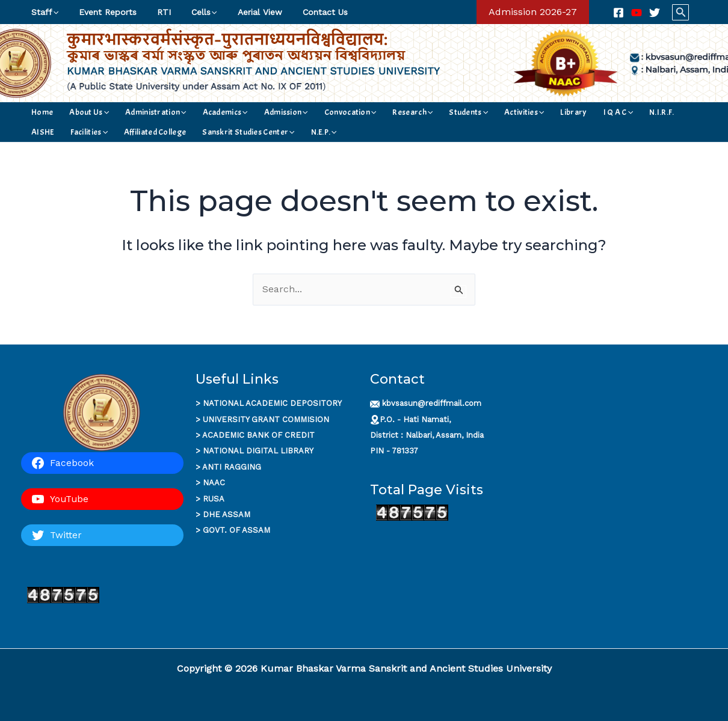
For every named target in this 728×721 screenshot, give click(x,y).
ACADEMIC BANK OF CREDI (256, 435)
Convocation (310, 112)
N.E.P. (214, 132)
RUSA (214, 499)
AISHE (606, 112)
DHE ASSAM (227, 514)
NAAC (214, 483)
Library (501, 112)
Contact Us (305, 12)
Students (412, 112)
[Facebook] (618, 13)
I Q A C (538, 112)
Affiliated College (60, 132)
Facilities (644, 112)
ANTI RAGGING (232, 467)
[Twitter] (655, 13)
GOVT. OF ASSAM (236, 530)
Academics (200, 112)
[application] (54, 12)
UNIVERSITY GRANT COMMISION (266, 419)
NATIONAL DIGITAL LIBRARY (258, 451)
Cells (191, 12)
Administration (138, 112)
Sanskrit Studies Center (146, 132)
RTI (155, 12)
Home (40, 112)
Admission (253, 112)
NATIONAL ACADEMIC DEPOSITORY (272, 403)
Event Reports (102, 12)
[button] (533, 12)
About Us (79, 112)
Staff (43, 12)
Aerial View (244, 12)
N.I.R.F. (574, 112)
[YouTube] (637, 13)
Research (364, 112)
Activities (460, 112)
